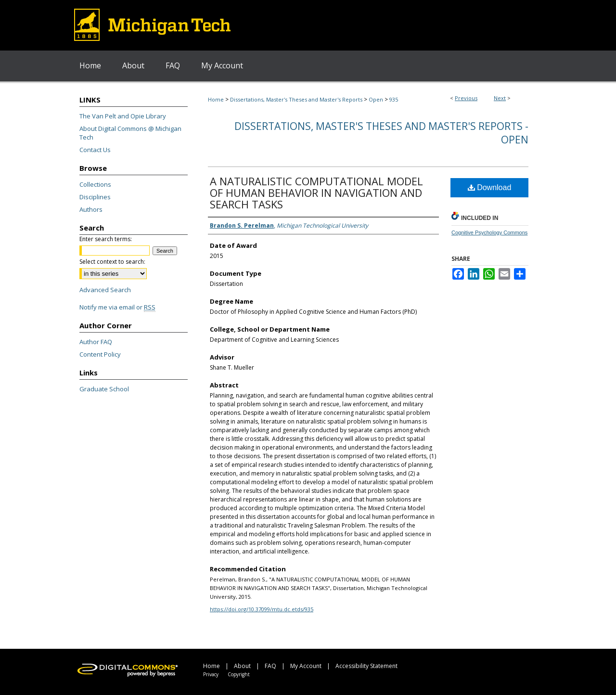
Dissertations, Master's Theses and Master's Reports (296, 99)
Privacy (211, 674)
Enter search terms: (106, 239)
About (242, 666)
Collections (95, 184)
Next (500, 98)
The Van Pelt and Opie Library (123, 116)
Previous (466, 98)
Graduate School (104, 389)
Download (490, 187)
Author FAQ (96, 342)
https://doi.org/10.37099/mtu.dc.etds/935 (262, 609)
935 (394, 99)
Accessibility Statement (366, 666)
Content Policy (100, 354)
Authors (91, 209)
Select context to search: (112, 262)
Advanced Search (105, 290)
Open (376, 99)
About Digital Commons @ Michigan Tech (130, 133)
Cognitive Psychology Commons (489, 232)
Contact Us (95, 150)
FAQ (270, 666)
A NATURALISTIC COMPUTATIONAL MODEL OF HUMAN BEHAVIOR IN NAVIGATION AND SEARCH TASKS (316, 193)
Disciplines (95, 197)
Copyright (239, 674)
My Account (306, 666)
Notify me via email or (117, 307)
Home (216, 99)
